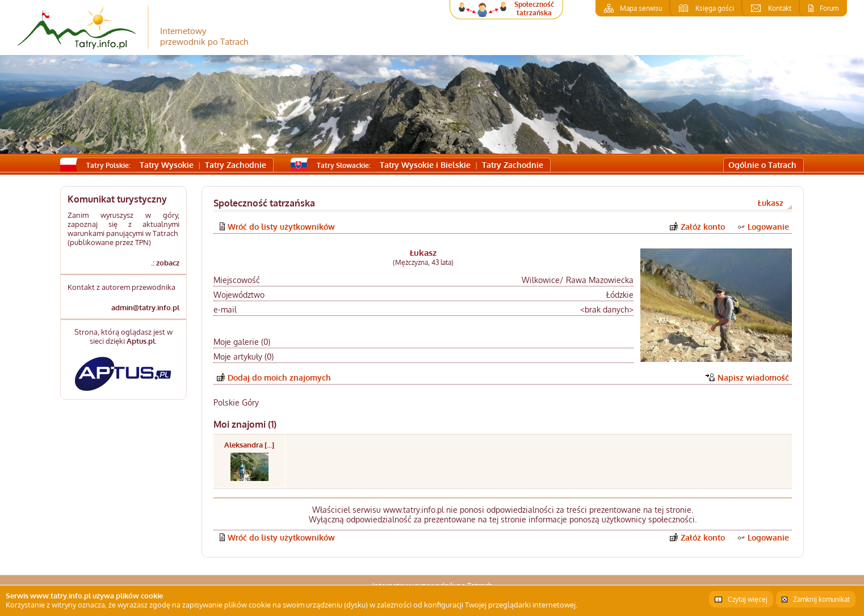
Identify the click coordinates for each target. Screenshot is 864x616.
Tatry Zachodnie (236, 165)
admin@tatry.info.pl (145, 307)
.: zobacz (165, 263)
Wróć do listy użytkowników (281, 227)
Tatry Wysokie (167, 165)
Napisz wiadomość (753, 377)
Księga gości (715, 8)
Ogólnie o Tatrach (762, 165)
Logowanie (768, 227)
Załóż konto (703, 227)
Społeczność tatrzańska (534, 9)
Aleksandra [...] (249, 445)
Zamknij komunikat (821, 599)
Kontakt (780, 8)
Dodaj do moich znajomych (279, 377)
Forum (829, 8)
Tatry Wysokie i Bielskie (425, 165)
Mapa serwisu (641, 8)
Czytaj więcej (748, 599)
